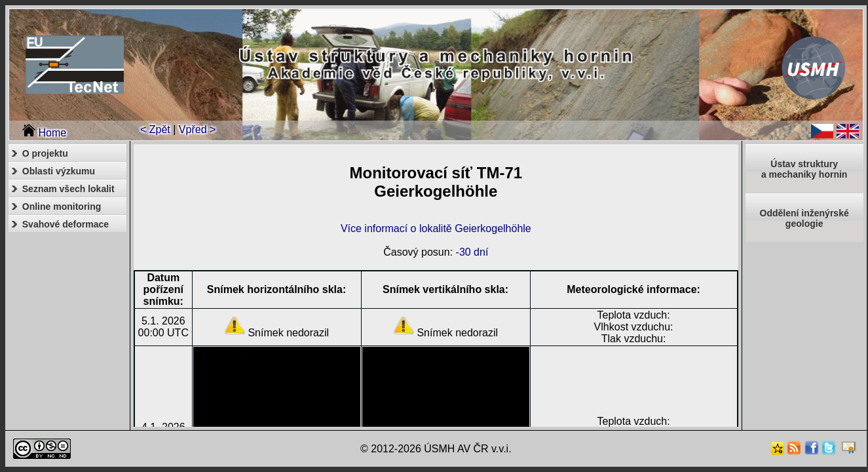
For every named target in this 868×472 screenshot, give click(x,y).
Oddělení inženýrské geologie (804, 218)
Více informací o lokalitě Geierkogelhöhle (436, 228)
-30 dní (472, 252)
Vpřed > (197, 129)
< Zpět (155, 129)
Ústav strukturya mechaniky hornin (804, 169)
